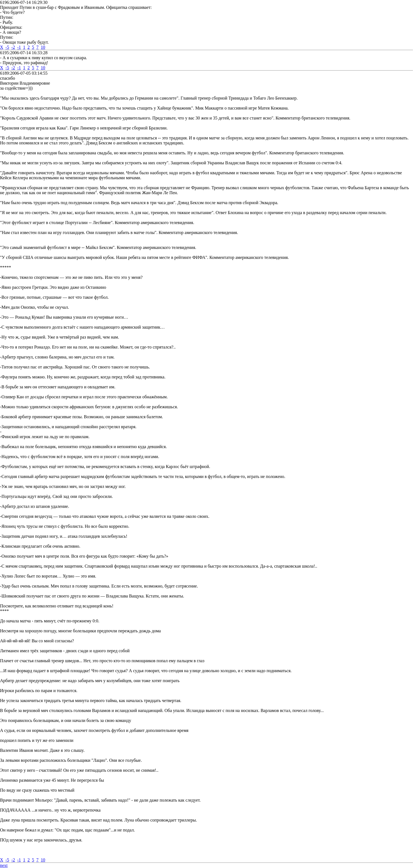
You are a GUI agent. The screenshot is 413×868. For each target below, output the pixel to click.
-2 (13, 47)
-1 (19, 47)
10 (43, 47)
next (4, 865)
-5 (7, 47)
